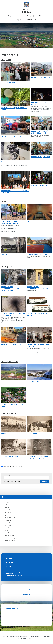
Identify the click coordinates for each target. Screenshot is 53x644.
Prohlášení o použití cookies (35, 636)
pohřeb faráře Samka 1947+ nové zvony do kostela (40, 449)
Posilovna (14, 246)
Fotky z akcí (6, 60)
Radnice (21, 16)
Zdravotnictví (8, 510)
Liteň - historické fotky (11, 413)
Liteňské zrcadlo (9, 530)
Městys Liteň (11, 16)
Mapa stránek (47, 636)
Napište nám (26, 594)
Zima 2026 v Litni (40, 374)
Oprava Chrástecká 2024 (14, 336)
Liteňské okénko (9, 528)
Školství (7, 507)
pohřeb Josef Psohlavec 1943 (14, 448)
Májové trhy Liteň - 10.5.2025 (15, 127)
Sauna (40, 213)
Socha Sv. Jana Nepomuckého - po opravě (40, 279)
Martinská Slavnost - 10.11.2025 (41, 97)
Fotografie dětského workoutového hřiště (14, 214)
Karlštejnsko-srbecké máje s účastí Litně (41, 125)
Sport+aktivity (8, 513)
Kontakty (28, 20)
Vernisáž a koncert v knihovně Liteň (15, 152)
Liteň (14, 374)
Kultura (7, 505)
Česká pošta (8, 520)
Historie (7, 502)
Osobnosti (7, 523)
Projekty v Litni (7, 266)
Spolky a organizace (10, 515)
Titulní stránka (41, 50)
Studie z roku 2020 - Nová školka (40, 306)
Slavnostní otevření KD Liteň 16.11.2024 (40, 337)
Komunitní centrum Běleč (11, 533)
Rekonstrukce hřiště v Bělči (40, 246)
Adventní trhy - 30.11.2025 (41, 70)
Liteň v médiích (8, 525)
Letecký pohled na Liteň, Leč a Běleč (14, 397)
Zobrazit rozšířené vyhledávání (12, 481)
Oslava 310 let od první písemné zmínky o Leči (15, 99)
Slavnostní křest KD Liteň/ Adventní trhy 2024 (15, 182)
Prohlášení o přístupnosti (21, 636)
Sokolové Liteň (14, 425)
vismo (38, 639)
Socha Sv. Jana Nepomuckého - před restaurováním (14, 280)
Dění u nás (43, 16)
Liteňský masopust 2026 (15, 73)
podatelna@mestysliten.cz (17, 572)
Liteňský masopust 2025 (41, 150)
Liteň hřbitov (40, 425)
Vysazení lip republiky (41, 179)
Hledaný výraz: (8, 475)
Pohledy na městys (9, 362)
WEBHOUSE (23, 639)
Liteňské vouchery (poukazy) (12, 538)
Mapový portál (26, 590)
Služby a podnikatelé (10, 518)
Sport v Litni (6, 201)
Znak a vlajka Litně (9, 536)
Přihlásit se (6, 636)
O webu (12, 636)
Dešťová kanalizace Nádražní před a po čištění (14, 306)
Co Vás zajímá (31, 16)
